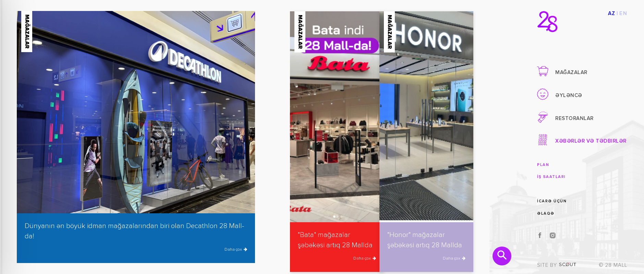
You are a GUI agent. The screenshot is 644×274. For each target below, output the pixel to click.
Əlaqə (546, 213)
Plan (543, 165)
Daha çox (236, 249)
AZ (612, 14)
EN (623, 14)
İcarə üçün (552, 201)
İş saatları (551, 177)
